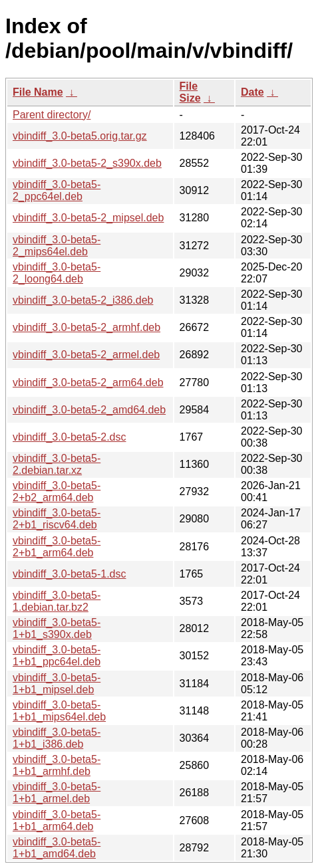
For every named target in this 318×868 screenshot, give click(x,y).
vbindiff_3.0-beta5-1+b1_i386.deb (57, 738)
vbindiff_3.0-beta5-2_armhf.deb (86, 327)
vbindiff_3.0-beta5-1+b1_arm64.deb (57, 820)
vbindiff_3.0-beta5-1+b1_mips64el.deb (59, 711)
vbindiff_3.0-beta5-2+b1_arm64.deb (57, 547)
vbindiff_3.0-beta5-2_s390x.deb (87, 163)
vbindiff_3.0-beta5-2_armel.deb (86, 355)
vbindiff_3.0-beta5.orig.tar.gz (80, 136)
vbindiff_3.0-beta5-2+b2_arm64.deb (57, 491)
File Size (190, 92)
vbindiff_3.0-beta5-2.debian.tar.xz (57, 464)
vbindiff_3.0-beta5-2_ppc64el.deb (57, 190)
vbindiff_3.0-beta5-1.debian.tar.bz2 (57, 601)
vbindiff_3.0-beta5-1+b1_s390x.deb (57, 628)
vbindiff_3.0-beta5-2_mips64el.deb (57, 246)
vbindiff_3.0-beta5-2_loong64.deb (57, 273)
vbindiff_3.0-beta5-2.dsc (69, 437)
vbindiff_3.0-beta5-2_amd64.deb (89, 410)
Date (252, 92)
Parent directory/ (52, 115)
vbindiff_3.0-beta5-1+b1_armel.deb (57, 793)
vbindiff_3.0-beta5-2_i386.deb (83, 300)
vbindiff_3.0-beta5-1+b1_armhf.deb (57, 765)
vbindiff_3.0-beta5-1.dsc (69, 574)
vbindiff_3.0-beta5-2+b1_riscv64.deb (57, 519)
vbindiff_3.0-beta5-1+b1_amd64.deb (57, 848)
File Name (38, 92)
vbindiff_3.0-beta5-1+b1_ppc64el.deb (57, 656)
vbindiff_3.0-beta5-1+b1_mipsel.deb (57, 684)
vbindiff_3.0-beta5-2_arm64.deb (88, 382)
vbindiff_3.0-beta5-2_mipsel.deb (88, 218)
